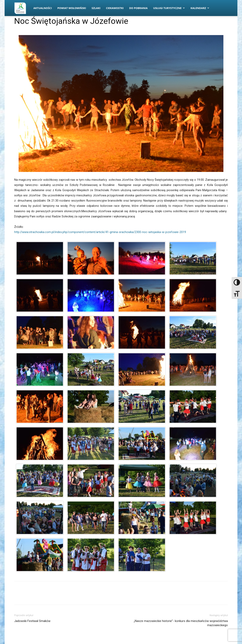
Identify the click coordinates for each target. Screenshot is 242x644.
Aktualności (43, 8)
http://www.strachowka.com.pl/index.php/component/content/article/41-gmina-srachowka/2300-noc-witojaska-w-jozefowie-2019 (100, 232)
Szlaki (96, 8)
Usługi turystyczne (169, 8)
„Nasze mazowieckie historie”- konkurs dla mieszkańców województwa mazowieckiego (181, 623)
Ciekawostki (115, 8)
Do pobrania (138, 8)
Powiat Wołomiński (72, 8)
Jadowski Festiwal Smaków (32, 621)
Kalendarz (200, 8)
